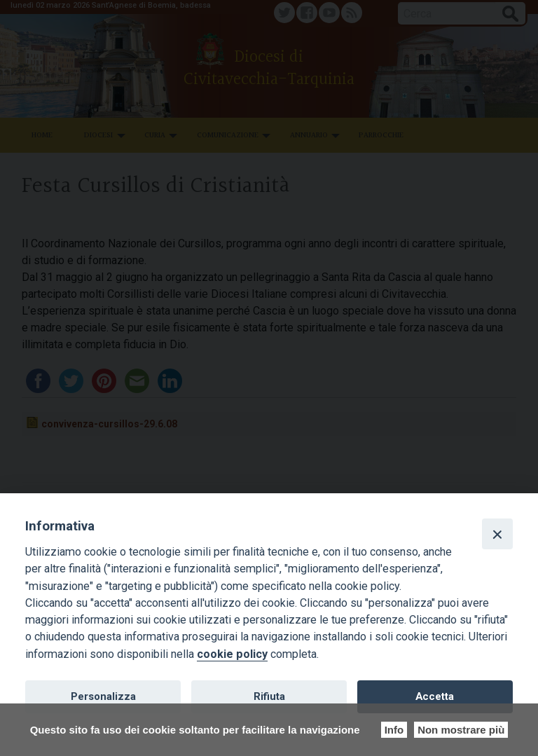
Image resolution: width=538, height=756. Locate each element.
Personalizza (103, 696)
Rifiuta (269, 696)
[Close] (497, 534)
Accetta (435, 696)
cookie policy (232, 654)
